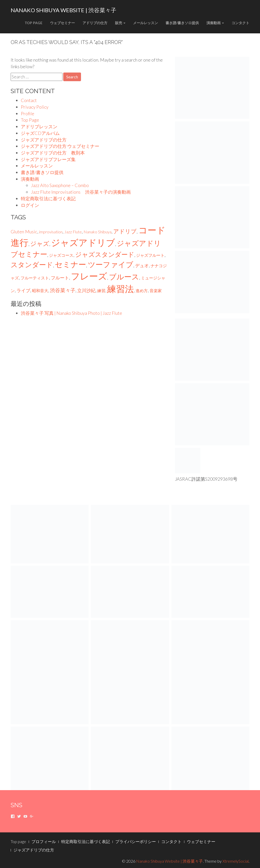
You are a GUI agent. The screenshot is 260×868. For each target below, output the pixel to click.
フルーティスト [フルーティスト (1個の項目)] (35, 278)
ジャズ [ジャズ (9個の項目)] (40, 243)
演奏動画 (215, 23)
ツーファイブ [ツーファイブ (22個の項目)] (111, 264)
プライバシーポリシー (136, 841)
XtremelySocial (235, 861)
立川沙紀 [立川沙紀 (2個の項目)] (86, 290)
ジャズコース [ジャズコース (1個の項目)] (61, 255)
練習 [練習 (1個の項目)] (101, 290)
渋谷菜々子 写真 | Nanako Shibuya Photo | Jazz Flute (71, 313)
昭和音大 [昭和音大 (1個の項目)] (40, 290)
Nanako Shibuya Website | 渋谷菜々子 (63, 10)
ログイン (30, 205)
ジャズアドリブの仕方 (44, 140)
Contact (29, 100)
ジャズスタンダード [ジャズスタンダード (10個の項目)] (105, 254)
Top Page (34, 23)
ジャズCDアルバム (40, 133)
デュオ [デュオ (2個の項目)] (142, 265)
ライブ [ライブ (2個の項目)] (23, 290)
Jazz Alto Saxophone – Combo (60, 185)
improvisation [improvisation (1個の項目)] (51, 232)
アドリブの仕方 (95, 23)
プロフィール (44, 841)
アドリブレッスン (39, 126)
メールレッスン (145, 23)
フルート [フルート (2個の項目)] (60, 278)
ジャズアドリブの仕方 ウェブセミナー (60, 146)
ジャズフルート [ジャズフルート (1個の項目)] (150, 255)
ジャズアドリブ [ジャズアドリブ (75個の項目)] (83, 242)
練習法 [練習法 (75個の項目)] (120, 289)
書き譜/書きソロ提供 (182, 23)
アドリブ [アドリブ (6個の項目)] (125, 231)
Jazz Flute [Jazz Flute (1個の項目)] (73, 232)
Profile (28, 113)
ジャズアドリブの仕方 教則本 (53, 153)
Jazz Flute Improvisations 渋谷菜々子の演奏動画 (81, 192)
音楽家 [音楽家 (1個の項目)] (156, 290)
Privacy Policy (35, 107)
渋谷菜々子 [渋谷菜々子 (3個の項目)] (63, 290)
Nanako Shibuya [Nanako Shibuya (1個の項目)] (97, 232)
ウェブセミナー (62, 23)
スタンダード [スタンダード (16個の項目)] (32, 265)
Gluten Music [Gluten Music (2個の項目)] (24, 232)
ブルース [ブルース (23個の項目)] (124, 277)
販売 (120, 23)
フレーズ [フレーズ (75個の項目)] (89, 276)
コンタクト (240, 23)
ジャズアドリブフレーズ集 (48, 159)
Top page (18, 841)
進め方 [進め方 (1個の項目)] (142, 290)
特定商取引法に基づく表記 (48, 198)
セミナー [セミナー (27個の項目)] (70, 264)
